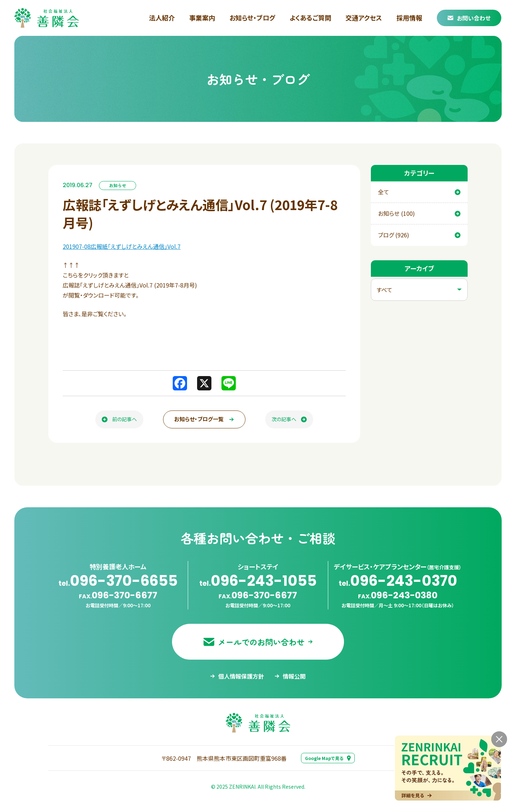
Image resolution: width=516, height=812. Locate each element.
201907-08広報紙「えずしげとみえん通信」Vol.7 (122, 246)
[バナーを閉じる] (499, 739)
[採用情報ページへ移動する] (448, 768)
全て (419, 192)
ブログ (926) (419, 235)
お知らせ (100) (419, 213)
